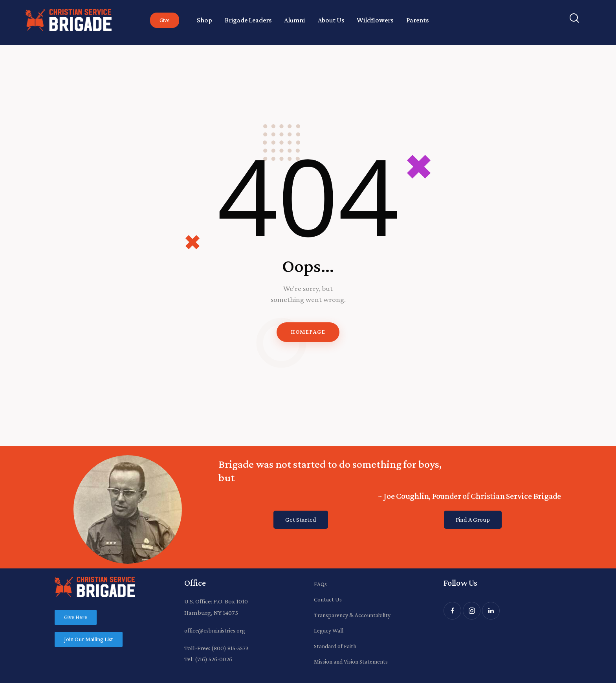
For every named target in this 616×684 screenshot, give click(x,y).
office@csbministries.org (218, 632)
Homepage (308, 333)
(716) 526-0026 (215, 661)
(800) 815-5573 (231, 650)
